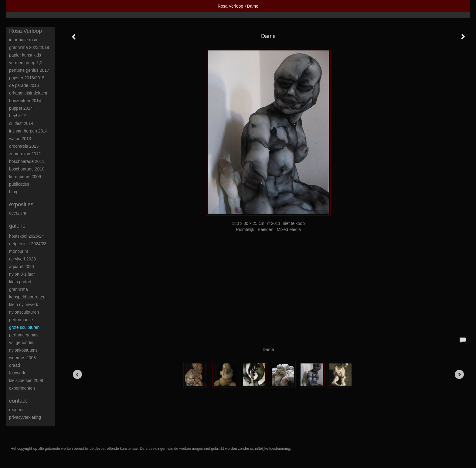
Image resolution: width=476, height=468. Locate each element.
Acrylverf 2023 (22, 259)
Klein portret (20, 282)
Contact (18, 401)
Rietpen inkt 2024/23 (28, 244)
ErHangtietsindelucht (28, 93)
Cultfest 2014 (21, 123)
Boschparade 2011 (27, 161)
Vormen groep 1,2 (26, 63)
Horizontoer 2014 (25, 101)
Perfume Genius (24, 335)
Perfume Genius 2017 (29, 70)
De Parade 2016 (24, 85)
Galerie (17, 226)
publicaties (19, 184)
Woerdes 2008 (22, 358)
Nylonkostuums (23, 350)
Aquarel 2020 (22, 267)
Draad (15, 365)
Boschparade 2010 (27, 169)
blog (13, 192)
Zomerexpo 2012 (25, 154)
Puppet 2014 (21, 108)
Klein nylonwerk (24, 305)
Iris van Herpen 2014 (28, 131)
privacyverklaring (25, 417)
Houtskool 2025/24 (26, 236)
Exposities (21, 205)
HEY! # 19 (18, 116)
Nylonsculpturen (24, 312)
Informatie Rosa (23, 40)
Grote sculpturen (24, 327)
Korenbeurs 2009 (25, 177)
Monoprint (19, 251)
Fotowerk (17, 373)
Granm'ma (19, 289)
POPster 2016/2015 (27, 78)
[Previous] (77, 374)
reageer (16, 410)
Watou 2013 (20, 139)
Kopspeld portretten (27, 297)
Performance (21, 320)
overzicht (18, 213)
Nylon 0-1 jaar (22, 274)
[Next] (459, 374)
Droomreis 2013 (24, 146)
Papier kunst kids (25, 55)
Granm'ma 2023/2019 (29, 47)
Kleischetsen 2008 (26, 380)
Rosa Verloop (230, 6)
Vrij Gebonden (22, 342)
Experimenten (22, 388)
